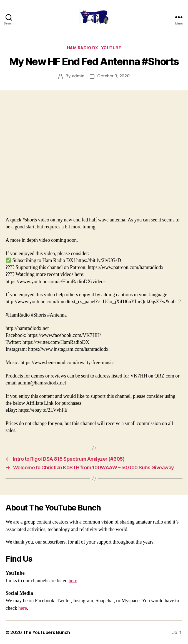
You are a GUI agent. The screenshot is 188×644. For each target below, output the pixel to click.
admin (78, 76)
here (73, 581)
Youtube (111, 48)
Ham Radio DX (83, 48)
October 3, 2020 (113, 76)
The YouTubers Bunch (46, 632)
